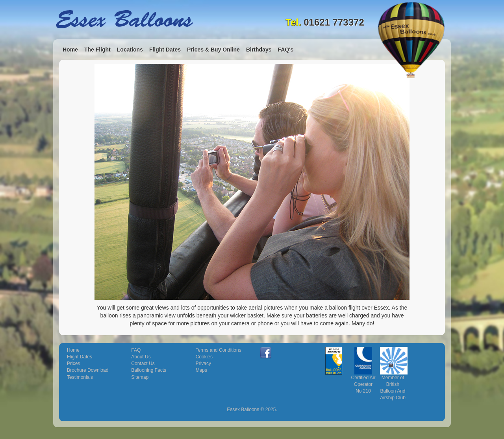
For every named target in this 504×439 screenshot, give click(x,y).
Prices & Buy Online (213, 50)
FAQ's (285, 50)
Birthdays (259, 50)
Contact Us (143, 363)
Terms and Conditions (219, 350)
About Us (141, 357)
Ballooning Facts (149, 370)
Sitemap (140, 377)
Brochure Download (88, 370)
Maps (201, 370)
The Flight (97, 50)
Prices (73, 363)
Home (70, 50)
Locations (130, 50)
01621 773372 (334, 22)
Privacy (203, 363)
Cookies (204, 357)
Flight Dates (165, 50)
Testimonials (80, 377)
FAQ (136, 350)
